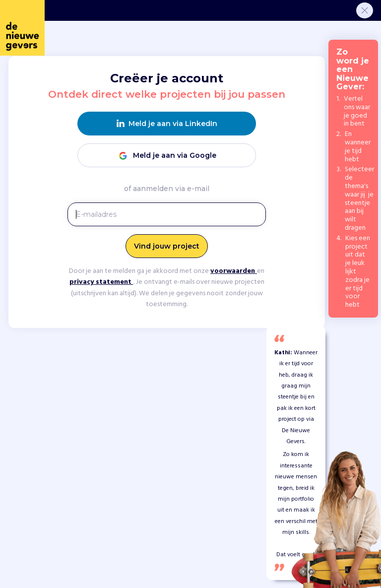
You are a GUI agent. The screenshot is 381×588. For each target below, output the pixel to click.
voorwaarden (234, 271)
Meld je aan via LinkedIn (167, 124)
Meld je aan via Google (167, 156)
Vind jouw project (167, 246)
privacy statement (101, 282)
